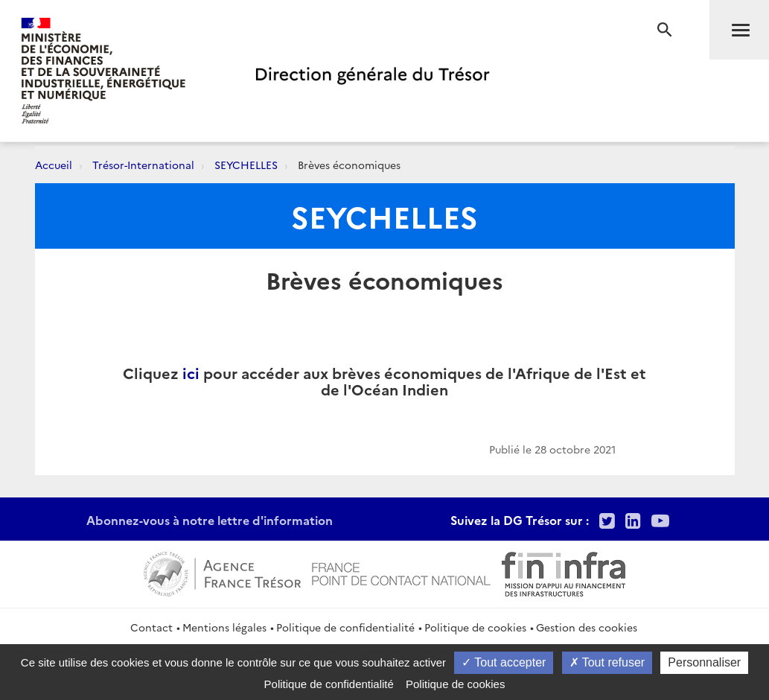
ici (191, 372)
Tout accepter (504, 662)
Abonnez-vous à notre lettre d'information (210, 520)
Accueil (54, 165)
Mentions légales (224, 627)
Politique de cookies (475, 627)
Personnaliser (704, 662)
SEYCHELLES (246, 165)
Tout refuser (607, 662)
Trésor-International (143, 165)
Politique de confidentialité (345, 627)
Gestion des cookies (587, 627)
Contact (151, 627)
